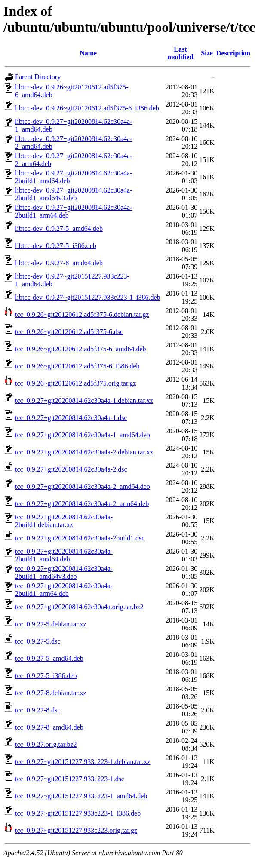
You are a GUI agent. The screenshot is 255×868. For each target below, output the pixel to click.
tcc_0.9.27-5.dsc (38, 641)
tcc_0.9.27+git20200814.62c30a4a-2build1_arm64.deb (64, 590)
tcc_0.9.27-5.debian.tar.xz (51, 624)
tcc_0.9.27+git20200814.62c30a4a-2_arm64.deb (82, 504)
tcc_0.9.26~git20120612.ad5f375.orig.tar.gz (76, 383)
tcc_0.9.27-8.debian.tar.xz (51, 693)
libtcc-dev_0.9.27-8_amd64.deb (59, 263)
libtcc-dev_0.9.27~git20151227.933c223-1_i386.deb (88, 297)
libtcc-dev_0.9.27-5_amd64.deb (59, 229)
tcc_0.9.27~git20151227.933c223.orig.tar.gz (76, 830)
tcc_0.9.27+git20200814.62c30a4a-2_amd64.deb (83, 486)
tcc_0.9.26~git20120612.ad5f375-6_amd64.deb (81, 349)
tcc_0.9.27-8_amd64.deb (49, 727)
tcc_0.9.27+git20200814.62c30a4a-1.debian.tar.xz (84, 400)
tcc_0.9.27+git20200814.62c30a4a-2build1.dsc (80, 538)
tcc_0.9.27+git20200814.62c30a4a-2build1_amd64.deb (64, 555)
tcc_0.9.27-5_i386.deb (46, 676)
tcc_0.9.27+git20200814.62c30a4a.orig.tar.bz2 (79, 607)
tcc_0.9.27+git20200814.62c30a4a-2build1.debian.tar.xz (64, 521)
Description (233, 53)
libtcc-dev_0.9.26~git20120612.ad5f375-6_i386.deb (87, 108)
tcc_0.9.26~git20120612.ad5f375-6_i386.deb (77, 366)
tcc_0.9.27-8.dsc (38, 710)
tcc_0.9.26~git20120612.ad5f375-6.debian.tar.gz (82, 314)
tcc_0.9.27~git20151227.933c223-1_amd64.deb (81, 796)
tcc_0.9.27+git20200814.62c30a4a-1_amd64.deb (83, 435)
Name (88, 53)
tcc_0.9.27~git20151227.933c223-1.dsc (70, 779)
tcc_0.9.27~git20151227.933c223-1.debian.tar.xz (83, 762)
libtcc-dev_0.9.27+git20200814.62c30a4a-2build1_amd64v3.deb (74, 194)
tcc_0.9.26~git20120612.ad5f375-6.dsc (69, 332)
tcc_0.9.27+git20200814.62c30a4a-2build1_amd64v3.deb (64, 572)
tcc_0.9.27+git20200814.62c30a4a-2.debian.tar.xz (84, 452)
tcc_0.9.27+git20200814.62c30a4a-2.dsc (71, 469)
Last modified (180, 53)
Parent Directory (38, 77)
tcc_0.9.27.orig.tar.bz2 (46, 744)
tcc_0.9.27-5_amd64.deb (49, 658)
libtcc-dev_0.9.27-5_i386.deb (56, 246)
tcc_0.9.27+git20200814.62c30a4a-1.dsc (71, 418)
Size (207, 53)
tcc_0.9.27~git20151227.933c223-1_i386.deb (78, 813)
